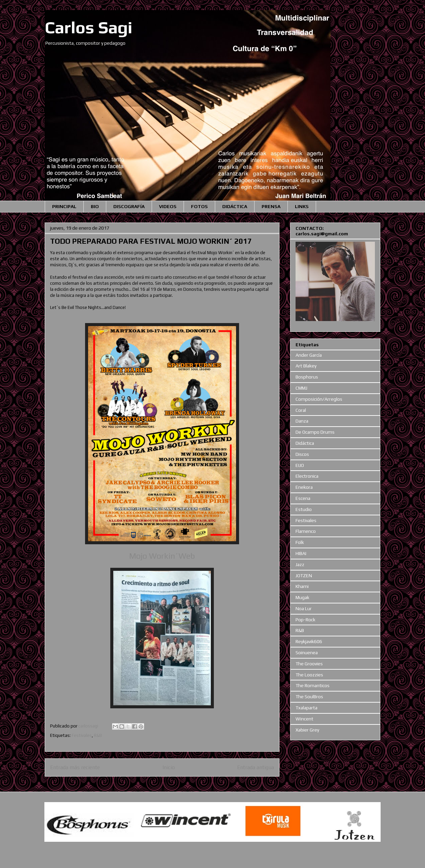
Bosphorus (307, 377)
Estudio (304, 509)
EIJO (300, 465)
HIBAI (301, 553)
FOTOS (199, 206)
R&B (98, 735)
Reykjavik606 (309, 641)
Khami (302, 586)
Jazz (300, 564)
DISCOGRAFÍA (129, 206)
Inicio (169, 767)
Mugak (302, 597)
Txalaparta (306, 708)
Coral (301, 410)
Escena (303, 498)
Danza (302, 421)
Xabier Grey (307, 730)
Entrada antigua (256, 767)
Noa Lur (304, 608)
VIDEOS (168, 206)
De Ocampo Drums (315, 432)
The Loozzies (309, 675)
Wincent (304, 719)
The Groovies (309, 664)
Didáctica (305, 443)
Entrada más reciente (75, 767)
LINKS (302, 206)
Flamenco (306, 531)
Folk (300, 542)
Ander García (309, 355)
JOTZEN (304, 576)
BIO (95, 206)
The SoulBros (309, 697)
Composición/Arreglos (319, 399)
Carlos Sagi (89, 27)
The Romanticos (313, 685)
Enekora (304, 487)
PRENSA (271, 206)
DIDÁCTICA (235, 206)
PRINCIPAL (64, 206)
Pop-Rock (305, 620)
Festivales (82, 735)
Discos (302, 454)
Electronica (307, 476)
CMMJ (301, 388)
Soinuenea (307, 653)
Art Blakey (306, 366)
